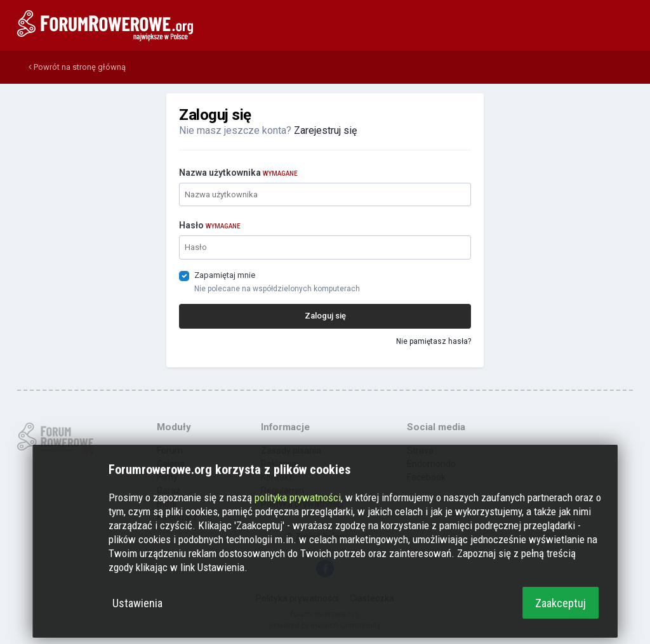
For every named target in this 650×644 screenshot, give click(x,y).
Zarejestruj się (325, 130)
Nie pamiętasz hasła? (434, 341)
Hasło (210, 225)
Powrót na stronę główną (77, 67)
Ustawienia (137, 603)
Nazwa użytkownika (238, 173)
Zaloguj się (325, 316)
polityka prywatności (298, 497)
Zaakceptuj (560, 603)
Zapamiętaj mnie (225, 275)
